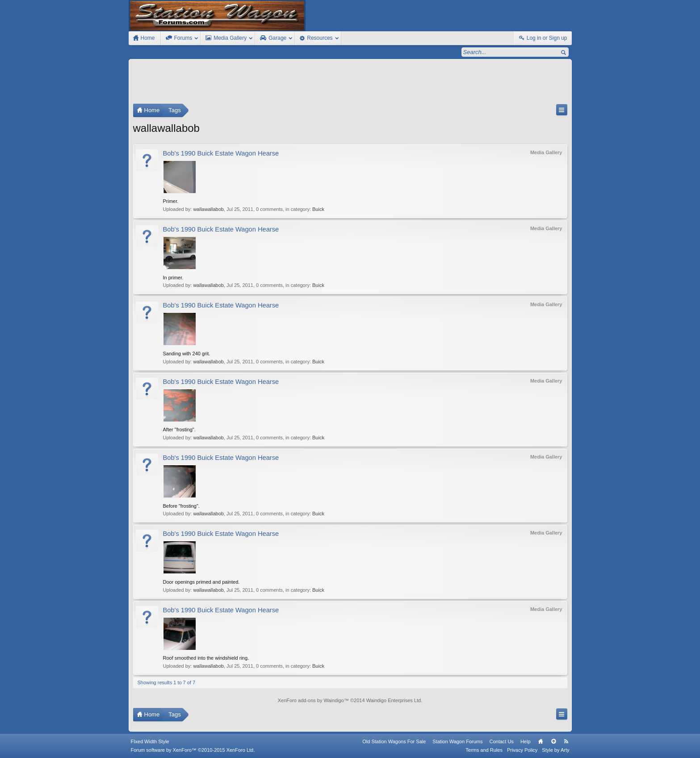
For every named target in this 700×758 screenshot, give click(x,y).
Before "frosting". (181, 506)
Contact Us (501, 741)
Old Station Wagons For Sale (394, 741)
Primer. (171, 201)
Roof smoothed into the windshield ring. (206, 658)
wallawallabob (208, 209)
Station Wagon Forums (457, 741)
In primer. (173, 278)
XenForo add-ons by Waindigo (311, 700)
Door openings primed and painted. (201, 582)
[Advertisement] (350, 84)
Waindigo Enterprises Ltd (394, 700)
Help (526, 741)
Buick (318, 209)
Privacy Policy (522, 750)
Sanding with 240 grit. (187, 354)
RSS (566, 741)
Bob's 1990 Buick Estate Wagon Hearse (221, 153)
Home (541, 741)
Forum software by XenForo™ (193, 750)
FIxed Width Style (150, 741)
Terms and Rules (484, 750)
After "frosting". (179, 430)
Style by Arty (555, 750)
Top (553, 741)
